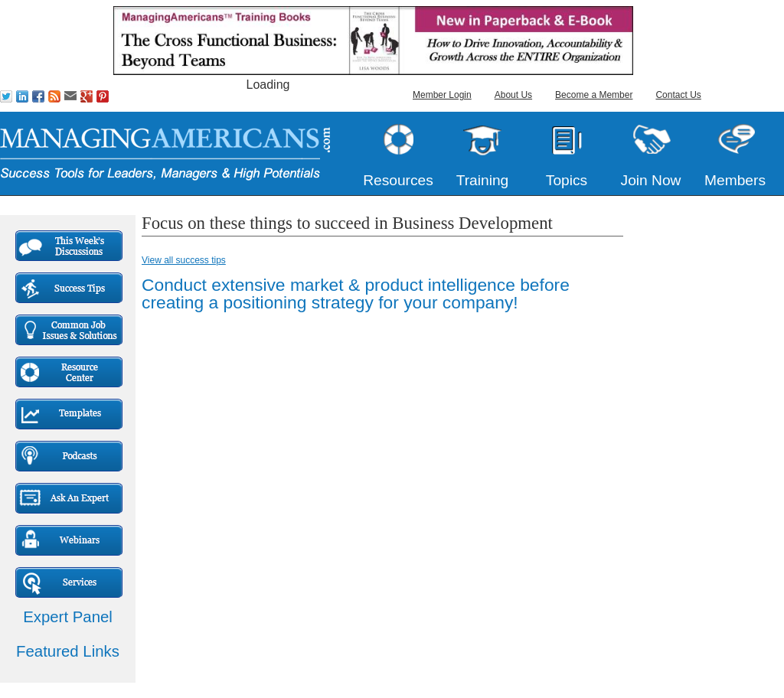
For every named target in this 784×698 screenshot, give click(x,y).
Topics (567, 180)
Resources (398, 180)
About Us (513, 95)
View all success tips (184, 260)
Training (483, 180)
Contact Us (678, 95)
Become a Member (594, 95)
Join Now (651, 180)
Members (735, 180)
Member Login (442, 95)
